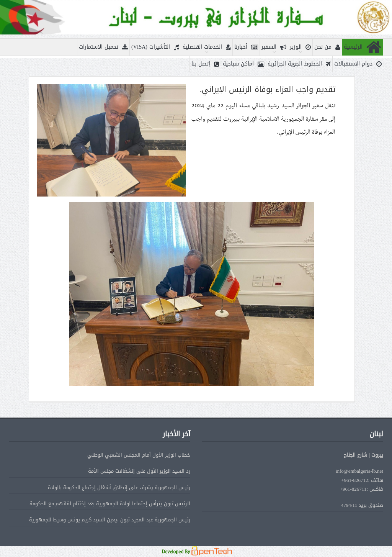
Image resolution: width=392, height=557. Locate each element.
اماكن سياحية (243, 64)
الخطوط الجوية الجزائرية (299, 64)
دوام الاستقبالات (358, 64)
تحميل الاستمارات (103, 47)
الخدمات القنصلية (207, 47)
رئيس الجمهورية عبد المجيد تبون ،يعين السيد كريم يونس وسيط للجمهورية (110, 520)
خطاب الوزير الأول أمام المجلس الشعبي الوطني (139, 455)
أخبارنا (246, 47)
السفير (274, 47)
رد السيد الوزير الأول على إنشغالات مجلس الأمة (139, 471)
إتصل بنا (205, 64)
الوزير (300, 47)
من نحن (327, 47)
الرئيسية (363, 47)
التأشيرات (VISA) (155, 47)
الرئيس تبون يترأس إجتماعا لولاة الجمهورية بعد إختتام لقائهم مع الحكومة (110, 504)
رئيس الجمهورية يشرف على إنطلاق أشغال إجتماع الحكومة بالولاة (119, 487)
